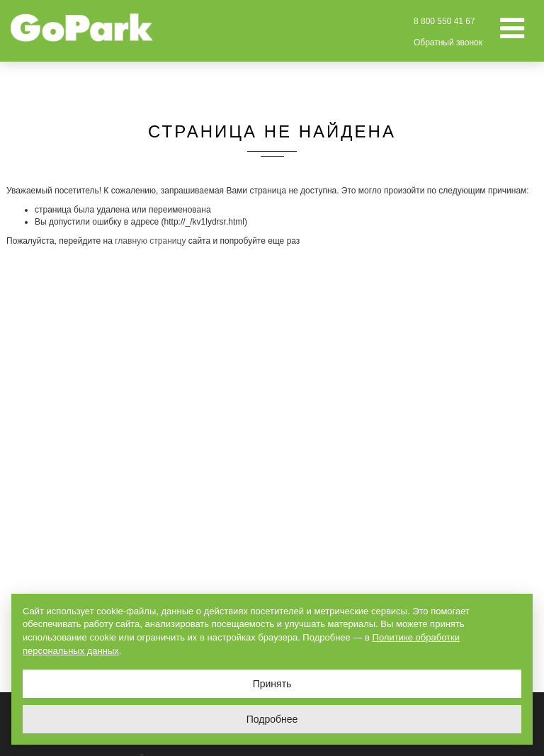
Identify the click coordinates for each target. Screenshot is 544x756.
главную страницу (150, 241)
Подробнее (272, 719)
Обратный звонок (448, 43)
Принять (272, 684)
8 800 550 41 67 (444, 21)
